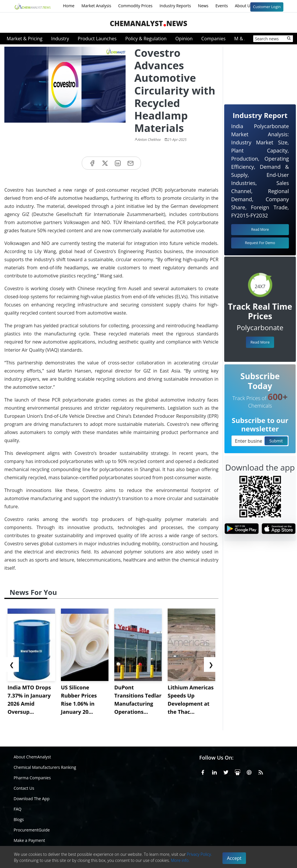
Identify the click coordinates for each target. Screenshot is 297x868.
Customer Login (267, 7)
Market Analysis (96, 6)
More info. (180, 860)
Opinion (184, 39)
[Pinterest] (249, 771)
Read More (260, 342)
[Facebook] (203, 771)
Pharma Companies (32, 778)
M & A (241, 39)
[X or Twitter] (226, 771)
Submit (276, 441)
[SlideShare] (238, 771)
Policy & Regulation (146, 39)
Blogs (19, 819)
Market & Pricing (25, 39)
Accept (234, 858)
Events (222, 6)
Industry (60, 39)
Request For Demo (260, 243)
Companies (213, 39)
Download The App (32, 799)
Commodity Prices (135, 6)
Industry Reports (175, 6)
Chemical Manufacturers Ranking (45, 767)
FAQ (18, 809)
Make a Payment (29, 840)
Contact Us (24, 788)
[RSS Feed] (261, 771)
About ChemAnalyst (32, 757)
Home (69, 6)
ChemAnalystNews (148, 23)
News (203, 6)
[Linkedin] (214, 771)
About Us (247, 6)
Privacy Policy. (199, 854)
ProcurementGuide (32, 830)
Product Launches (97, 39)
